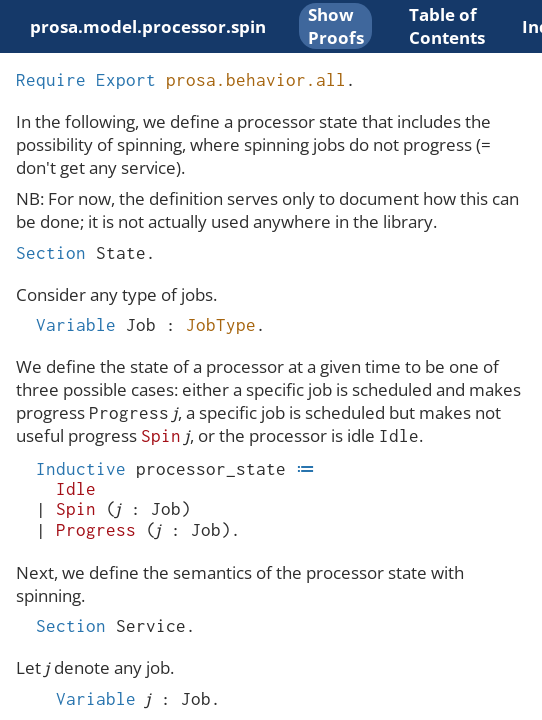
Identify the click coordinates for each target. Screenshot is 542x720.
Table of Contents (447, 26)
